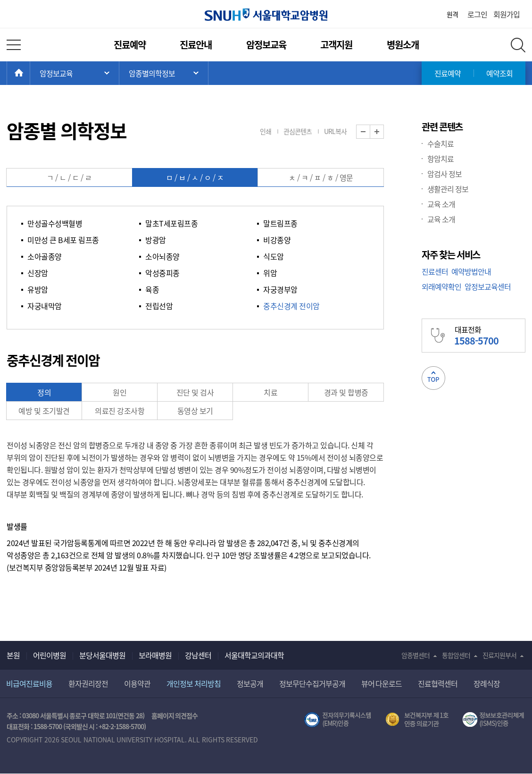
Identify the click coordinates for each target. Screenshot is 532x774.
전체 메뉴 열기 (14, 45)
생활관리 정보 (448, 189)
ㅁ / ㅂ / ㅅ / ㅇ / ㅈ (195, 177)
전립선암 (159, 306)
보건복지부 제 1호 (417, 720)
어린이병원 (50, 655)
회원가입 (507, 14)
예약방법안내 (471, 271)
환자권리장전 (88, 683)
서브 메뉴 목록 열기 (164, 73)
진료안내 (196, 45)
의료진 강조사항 (120, 411)
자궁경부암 (280, 289)
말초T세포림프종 (171, 223)
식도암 (274, 256)
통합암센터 (456, 655)
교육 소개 (441, 204)
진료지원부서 (499, 655)
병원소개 (403, 45)
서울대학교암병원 (266, 15)
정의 (44, 392)
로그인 (477, 14)
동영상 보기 (195, 411)
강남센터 (198, 655)
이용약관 (137, 683)
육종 (152, 289)
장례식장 (487, 683)
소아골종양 (45, 256)
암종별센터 (416, 655)
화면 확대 (384, 132)
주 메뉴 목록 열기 (75, 73)
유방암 (38, 289)
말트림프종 (280, 223)
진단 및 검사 (195, 392)
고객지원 (336, 45)
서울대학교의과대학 (254, 655)
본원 (13, 655)
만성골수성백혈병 (55, 223)
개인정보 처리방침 (194, 683)
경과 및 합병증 (346, 392)
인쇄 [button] (266, 131)
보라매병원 (155, 655)
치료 (270, 392)
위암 (270, 273)
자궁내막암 (45, 306)
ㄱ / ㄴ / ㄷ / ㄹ (69, 177)
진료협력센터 (438, 683)
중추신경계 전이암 (291, 306)
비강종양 (277, 240)
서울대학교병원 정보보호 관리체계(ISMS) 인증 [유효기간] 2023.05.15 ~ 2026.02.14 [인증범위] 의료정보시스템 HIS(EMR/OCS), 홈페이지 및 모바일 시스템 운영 (494, 720)
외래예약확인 (441, 286)
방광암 (156, 240)
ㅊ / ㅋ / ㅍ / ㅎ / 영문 (321, 177)
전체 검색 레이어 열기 (518, 45)
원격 (452, 14)
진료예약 (130, 45)
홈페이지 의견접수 (175, 715)
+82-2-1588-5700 (121, 726)
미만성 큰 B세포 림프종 (63, 240)
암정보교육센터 (488, 286)
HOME (30, 73)
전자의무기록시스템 (338, 720)
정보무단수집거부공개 (312, 683)
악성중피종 (162, 273)
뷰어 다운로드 (382, 683)
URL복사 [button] (335, 131)
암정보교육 (266, 45)
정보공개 (250, 683)
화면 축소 (370, 132)
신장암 (38, 273)
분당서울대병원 (102, 655)
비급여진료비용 (29, 683)
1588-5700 (48, 726)
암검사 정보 (445, 174)
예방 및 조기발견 (44, 411)
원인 (120, 392)
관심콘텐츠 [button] (298, 131)
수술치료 (441, 143)
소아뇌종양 (162, 256)
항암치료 (441, 159)
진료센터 (435, 271)
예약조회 (499, 73)
